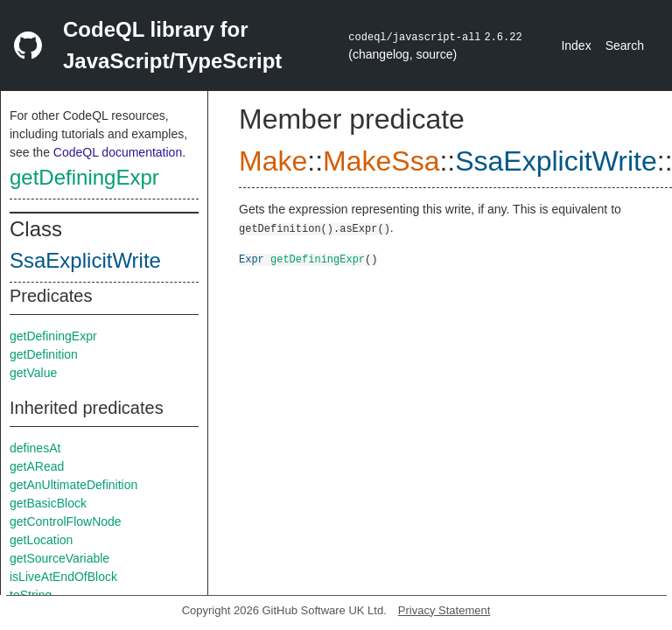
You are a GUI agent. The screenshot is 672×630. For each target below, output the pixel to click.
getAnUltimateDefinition (73, 485)
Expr (252, 259)
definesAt (35, 448)
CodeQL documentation (118, 152)
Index (576, 45)
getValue (33, 373)
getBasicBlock (48, 503)
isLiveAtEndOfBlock (63, 577)
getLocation (41, 540)
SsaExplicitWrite (85, 260)
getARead (37, 466)
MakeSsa (381, 161)
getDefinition (44, 354)
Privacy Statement (444, 610)
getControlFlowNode (66, 521)
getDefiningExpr (84, 177)
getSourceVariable (59, 558)
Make (273, 161)
